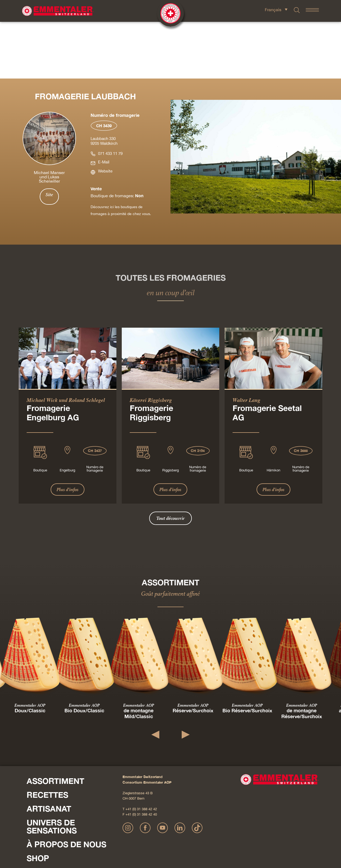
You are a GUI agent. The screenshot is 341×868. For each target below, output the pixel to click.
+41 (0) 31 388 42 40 (141, 758)
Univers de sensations (52, 770)
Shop (38, 801)
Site (49, 138)
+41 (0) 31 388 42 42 (141, 752)
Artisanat (49, 752)
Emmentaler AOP (30, 648)
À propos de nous (66, 788)
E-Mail (104, 105)
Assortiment (55, 724)
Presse (33, 823)
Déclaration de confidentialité (172, 840)
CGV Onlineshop (207, 840)
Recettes (47, 738)
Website (105, 114)
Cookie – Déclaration (236, 840)
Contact (35, 816)
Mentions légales (137, 840)
